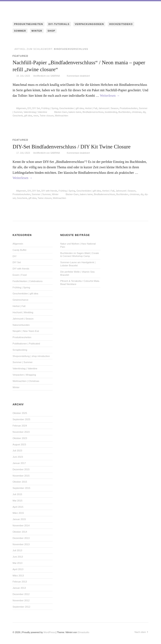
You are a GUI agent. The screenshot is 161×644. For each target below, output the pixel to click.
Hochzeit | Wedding (23, 312)
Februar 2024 (20, 426)
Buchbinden (124, 112)
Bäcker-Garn (61, 112)
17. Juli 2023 (23, 153)
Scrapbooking (20, 350)
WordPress (49, 632)
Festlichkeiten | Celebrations (28, 281)
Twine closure (47, 116)
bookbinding (111, 112)
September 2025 (21, 419)
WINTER (37, 31)
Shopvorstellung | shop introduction (31, 356)
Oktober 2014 (20, 532)
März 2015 (18, 513)
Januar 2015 (19, 519)
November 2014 (21, 526)
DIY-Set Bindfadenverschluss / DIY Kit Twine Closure (72, 147)
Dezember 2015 (21, 469)
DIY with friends (49, 191)
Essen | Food (20, 275)
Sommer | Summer (41, 194)
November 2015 (21, 476)
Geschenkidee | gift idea (71, 108)
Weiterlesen (110, 96)
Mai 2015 (18, 501)
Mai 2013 (18, 563)
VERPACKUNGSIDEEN (89, 24)
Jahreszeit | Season (108, 108)
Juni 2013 (18, 557)
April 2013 (18, 569)
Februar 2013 (20, 582)
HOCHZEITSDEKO (121, 24)
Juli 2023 (17, 451)
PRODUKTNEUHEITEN (29, 24)
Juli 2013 (17, 550)
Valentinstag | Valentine (35, 112)
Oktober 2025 (20, 413)
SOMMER (20, 31)
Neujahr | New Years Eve (26, 331)
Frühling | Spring (50, 108)
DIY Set (36, 108)
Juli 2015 (17, 494)
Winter (55, 194)
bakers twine (75, 112)
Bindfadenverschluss (93, 112)
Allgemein (21, 108)
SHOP (51, 31)
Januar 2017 (19, 463)
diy (144, 112)
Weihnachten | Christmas (26, 381)
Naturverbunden (21, 325)
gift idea (28, 116)
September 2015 (21, 488)
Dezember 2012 (21, 594)
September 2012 (21, 607)
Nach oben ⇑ (142, 632)
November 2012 (21, 600)
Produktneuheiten (129, 108)
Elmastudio (83, 632)
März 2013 (18, 576)
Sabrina (55, 76)
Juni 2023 (18, 457)
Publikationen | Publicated (26, 344)
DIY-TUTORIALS (59, 24)
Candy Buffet (19, 250)
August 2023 (19, 444)
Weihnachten (62, 116)
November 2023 (21, 432)
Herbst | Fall (91, 108)
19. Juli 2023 (23, 76)
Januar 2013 (19, 588)
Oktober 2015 (20, 482)
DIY (29, 108)
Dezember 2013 (21, 538)
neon (36, 116)
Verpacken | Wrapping (24, 375)
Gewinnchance (20, 300)
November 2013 (21, 544)
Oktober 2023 (20, 438)
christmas (137, 112)
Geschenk (18, 116)
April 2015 (18, 507)
